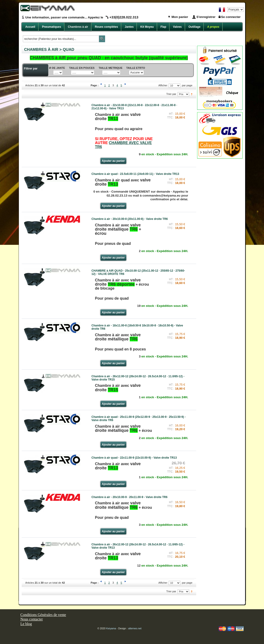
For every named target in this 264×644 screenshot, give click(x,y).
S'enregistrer (206, 17)
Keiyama (111, 628)
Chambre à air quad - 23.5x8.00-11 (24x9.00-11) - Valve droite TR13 (135, 174)
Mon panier (179, 17)
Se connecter (231, 17)
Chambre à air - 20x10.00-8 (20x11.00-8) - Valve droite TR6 (130, 219)
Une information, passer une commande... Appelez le (82, 17)
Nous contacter (32, 619)
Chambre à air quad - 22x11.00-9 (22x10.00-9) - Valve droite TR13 (134, 458)
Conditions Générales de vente (43, 615)
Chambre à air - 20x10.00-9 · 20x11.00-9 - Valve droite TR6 (130, 497)
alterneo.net (135, 628)
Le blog (26, 624)
